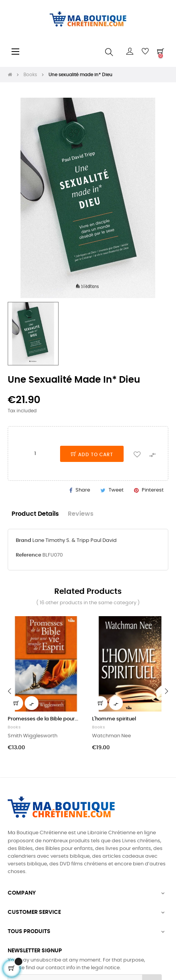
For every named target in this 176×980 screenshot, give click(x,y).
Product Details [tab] (35, 514)
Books (14, 727)
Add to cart (92, 455)
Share (83, 490)
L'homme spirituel (114, 719)
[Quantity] (35, 453)
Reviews (81, 514)
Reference (28, 555)
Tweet (116, 490)
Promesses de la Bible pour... (43, 719)
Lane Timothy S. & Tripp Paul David (75, 541)
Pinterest (153, 490)
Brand (23, 541)
